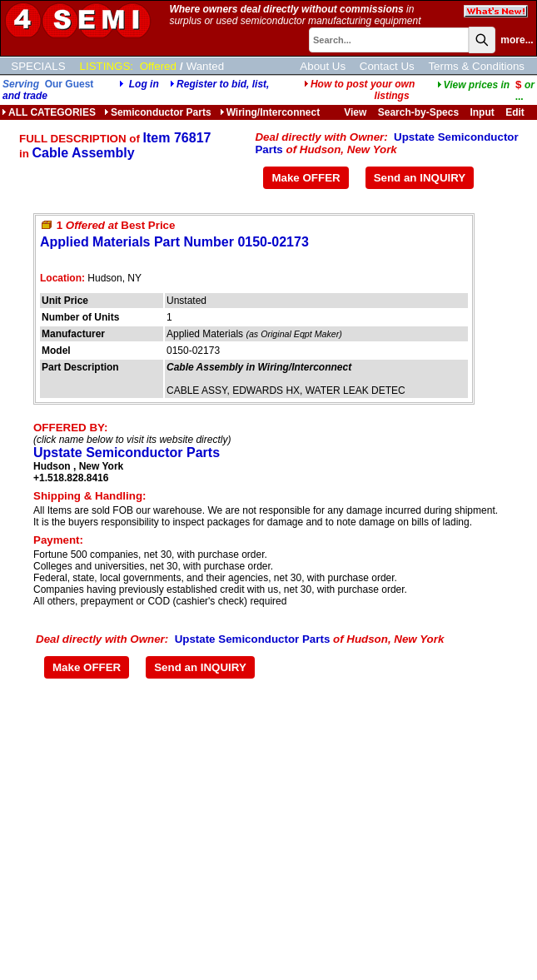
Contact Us (387, 66)
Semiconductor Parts (158, 112)
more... (517, 40)
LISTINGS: (107, 66)
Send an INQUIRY (420, 178)
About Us (323, 66)
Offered (158, 66)
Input (482, 112)
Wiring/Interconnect (270, 112)
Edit (516, 112)
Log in (144, 84)
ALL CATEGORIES (49, 112)
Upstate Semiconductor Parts (127, 453)
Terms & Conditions (476, 66)
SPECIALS (38, 66)
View (355, 112)
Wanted (205, 66)
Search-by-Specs (418, 112)
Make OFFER (306, 178)
